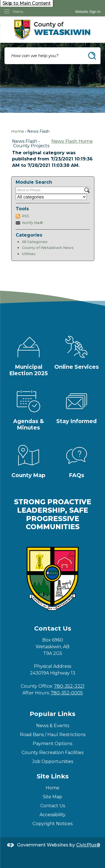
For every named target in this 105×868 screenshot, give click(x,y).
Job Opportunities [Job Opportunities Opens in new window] (53, 761)
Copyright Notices (53, 824)
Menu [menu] (18, 11)
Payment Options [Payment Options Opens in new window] (53, 744)
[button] (92, 56)
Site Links (53, 776)
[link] (88, 12)
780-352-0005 (67, 693)
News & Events (53, 726)
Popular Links (53, 714)
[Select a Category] (51, 197)
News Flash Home (72, 141)
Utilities (29, 254)
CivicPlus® (88, 845)
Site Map (53, 797)
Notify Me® (32, 223)
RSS (25, 216)
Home (18, 131)
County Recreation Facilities (53, 753)
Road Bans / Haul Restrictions (53, 735)
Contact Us (53, 806)
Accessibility (53, 815)
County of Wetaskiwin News (48, 248)
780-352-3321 (69, 686)
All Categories (35, 242)
